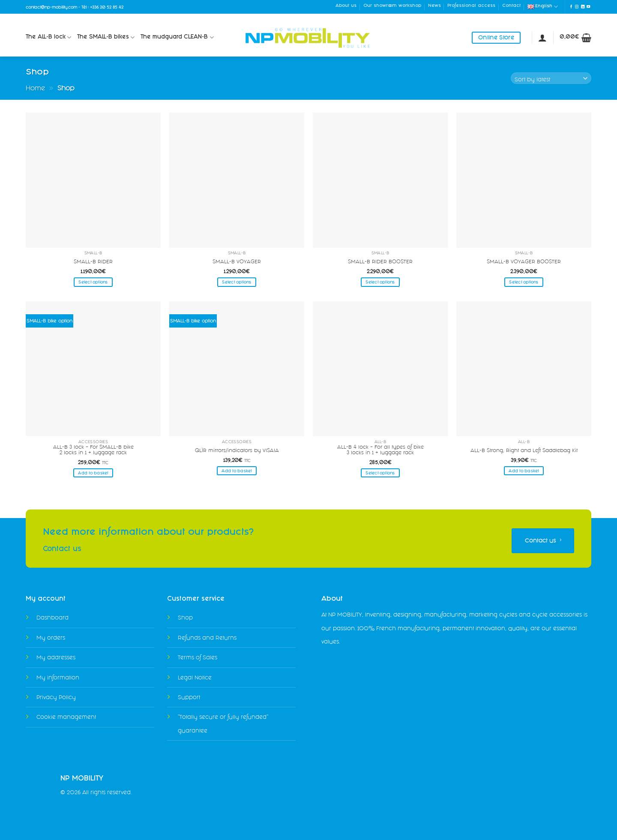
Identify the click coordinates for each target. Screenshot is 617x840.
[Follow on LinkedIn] (583, 7)
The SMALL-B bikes (106, 37)
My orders (51, 638)
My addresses (56, 657)
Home (35, 88)
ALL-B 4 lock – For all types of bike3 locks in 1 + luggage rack (380, 450)
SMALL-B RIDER (93, 262)
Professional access (471, 6)
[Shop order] (551, 78)
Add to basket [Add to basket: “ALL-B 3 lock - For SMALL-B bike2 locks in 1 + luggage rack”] (93, 473)
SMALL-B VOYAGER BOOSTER (524, 262)
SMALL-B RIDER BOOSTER (380, 262)
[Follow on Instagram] (577, 7)
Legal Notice (195, 678)
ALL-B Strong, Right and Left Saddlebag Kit (524, 451)
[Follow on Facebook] (571, 7)
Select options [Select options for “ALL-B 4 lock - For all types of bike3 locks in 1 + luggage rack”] (380, 473)
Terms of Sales (198, 657)
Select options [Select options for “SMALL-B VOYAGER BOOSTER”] (524, 282)
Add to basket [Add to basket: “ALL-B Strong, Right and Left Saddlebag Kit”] (524, 471)
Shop (185, 618)
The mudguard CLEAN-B (177, 37)
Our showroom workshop (392, 6)
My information (58, 678)
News (434, 6)
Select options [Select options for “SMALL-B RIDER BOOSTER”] (380, 282)
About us (346, 6)
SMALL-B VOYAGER (237, 262)
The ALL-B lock (48, 37)
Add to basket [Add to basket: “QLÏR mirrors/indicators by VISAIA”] (237, 471)
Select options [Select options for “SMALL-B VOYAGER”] (237, 282)
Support (189, 697)
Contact (511, 6)
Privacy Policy (56, 697)
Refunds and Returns (207, 638)
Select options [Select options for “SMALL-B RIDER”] (93, 282)
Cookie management (66, 717)
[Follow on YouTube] (588, 7)
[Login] (542, 38)
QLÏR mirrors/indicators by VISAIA (237, 451)
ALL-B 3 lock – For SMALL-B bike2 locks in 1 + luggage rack (93, 450)
